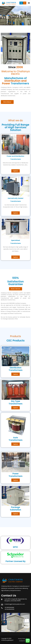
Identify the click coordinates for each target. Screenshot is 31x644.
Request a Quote (25, 3)
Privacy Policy (22, 639)
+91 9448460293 (9, 609)
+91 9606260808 (9, 608)
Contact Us (22, 641)
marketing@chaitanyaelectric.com (15, 604)
